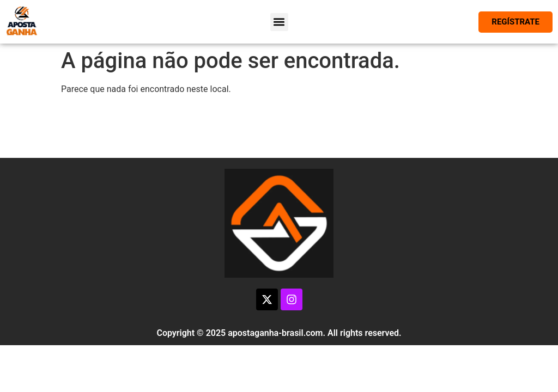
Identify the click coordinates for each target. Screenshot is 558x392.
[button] (279, 22)
